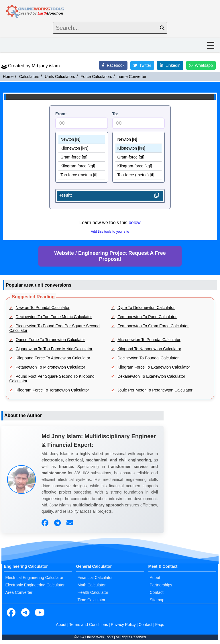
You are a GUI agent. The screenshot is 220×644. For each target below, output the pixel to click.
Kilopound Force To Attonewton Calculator (53, 358)
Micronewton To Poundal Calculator (149, 340)
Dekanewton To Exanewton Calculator (151, 376)
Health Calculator (93, 592)
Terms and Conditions (89, 625)
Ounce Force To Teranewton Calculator (50, 340)
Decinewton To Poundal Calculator (148, 358)
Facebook (113, 65)
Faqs (160, 625)
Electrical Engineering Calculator (34, 578)
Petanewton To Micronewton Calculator (51, 367)
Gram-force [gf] (82, 157)
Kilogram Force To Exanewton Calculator (154, 367)
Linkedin (170, 65)
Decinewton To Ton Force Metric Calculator (54, 317)
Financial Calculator (95, 578)
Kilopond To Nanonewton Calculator (149, 349)
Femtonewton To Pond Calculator (147, 317)
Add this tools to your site (110, 232)
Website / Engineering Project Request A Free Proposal (110, 256)
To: (115, 114)
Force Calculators (97, 77)
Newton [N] (82, 139)
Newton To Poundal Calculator (43, 308)
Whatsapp (201, 65)
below (135, 223)
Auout (155, 578)
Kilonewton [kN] (82, 148)
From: (61, 114)
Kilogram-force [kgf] (82, 166)
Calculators (29, 77)
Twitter (142, 65)
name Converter (132, 77)
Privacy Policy (123, 625)
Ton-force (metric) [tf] (82, 175)
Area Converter (19, 592)
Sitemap (157, 600)
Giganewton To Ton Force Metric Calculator (54, 349)
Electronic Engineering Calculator (35, 585)
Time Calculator (92, 600)
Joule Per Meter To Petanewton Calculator (155, 390)
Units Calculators (60, 77)
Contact (157, 592)
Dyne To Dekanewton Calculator (146, 308)
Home (8, 77)
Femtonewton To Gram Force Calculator (153, 326)
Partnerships (161, 585)
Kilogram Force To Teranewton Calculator (52, 390)
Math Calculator (92, 585)
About (61, 625)
